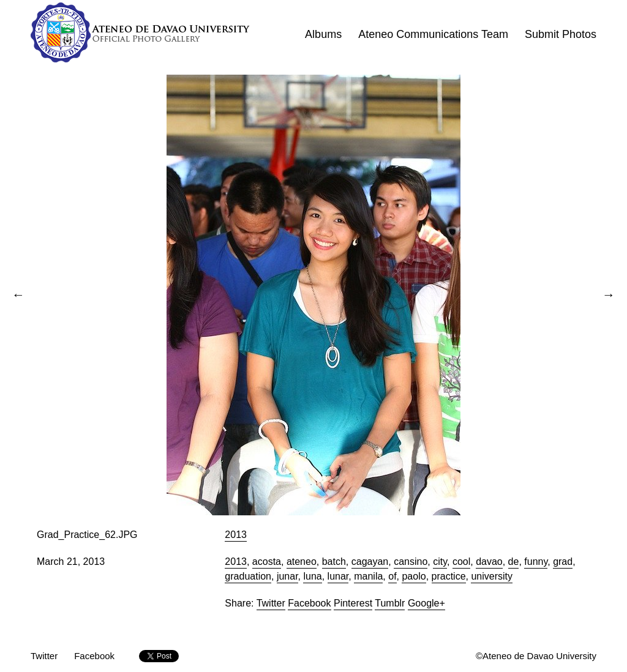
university (492, 576)
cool (461, 562)
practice (449, 576)
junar (287, 576)
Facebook (309, 603)
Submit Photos (561, 34)
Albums (323, 34)
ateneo (302, 562)
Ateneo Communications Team (433, 34)
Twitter (271, 603)
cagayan (370, 562)
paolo (414, 576)
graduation (248, 576)
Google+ (426, 603)
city (440, 562)
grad (563, 562)
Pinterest (353, 603)
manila (368, 576)
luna (312, 576)
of (392, 576)
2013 (236, 535)
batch (334, 562)
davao (489, 562)
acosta (267, 562)
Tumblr (390, 603)
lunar (338, 576)
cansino (411, 562)
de (514, 562)
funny (536, 562)
